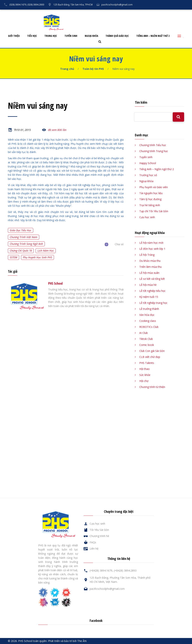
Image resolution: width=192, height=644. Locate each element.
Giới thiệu (14, 36)
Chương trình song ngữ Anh (26, 244)
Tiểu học (32, 36)
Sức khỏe (145, 375)
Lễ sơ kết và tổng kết (152, 279)
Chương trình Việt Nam (24, 237)
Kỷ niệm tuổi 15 (149, 297)
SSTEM (13, 257)
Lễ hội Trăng (147, 255)
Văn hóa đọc (147, 315)
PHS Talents (147, 363)
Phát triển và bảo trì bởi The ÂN (67, 641)
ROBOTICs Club (149, 327)
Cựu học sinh (139, 12)
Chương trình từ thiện (152, 387)
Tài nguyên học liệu (151, 193)
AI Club (144, 333)
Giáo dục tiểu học (21, 230)
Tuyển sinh (71, 36)
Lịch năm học (46, 251)
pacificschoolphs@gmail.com (117, 5)
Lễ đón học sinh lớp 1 (152, 249)
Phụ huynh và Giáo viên (154, 187)
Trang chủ (67, 69)
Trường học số (148, 175)
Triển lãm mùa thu (150, 267)
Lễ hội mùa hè (148, 285)
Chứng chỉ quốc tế (21, 251)
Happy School (148, 163)
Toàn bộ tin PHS (93, 69)
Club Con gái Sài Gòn (152, 351)
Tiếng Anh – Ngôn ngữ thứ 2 (153, 36)
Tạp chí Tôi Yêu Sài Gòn (154, 211)
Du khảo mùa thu (150, 261)
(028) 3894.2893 (36, 5)
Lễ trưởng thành (149, 309)
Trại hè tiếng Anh (150, 205)
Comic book (147, 345)
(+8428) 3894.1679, (101, 570)
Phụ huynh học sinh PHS (37, 257)
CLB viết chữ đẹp (150, 357)
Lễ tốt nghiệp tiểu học (152, 291)
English (185, 12)
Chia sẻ (119, 244)
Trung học (51, 36)
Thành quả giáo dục (117, 36)
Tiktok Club (146, 339)
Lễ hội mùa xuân (149, 273)
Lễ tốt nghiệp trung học (153, 303)
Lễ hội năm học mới (151, 243)
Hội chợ (144, 381)
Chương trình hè (99, 536)
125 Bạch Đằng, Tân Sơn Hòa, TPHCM (73, 5)
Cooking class (148, 321)
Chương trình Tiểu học (153, 145)
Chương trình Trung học (154, 151)
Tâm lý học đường (150, 199)
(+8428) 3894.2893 (125, 570)
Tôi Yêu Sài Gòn (116, 12)
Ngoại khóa (91, 36)
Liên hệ (170, 12)
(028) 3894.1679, (18, 5)
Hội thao (144, 369)
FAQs (156, 12)
